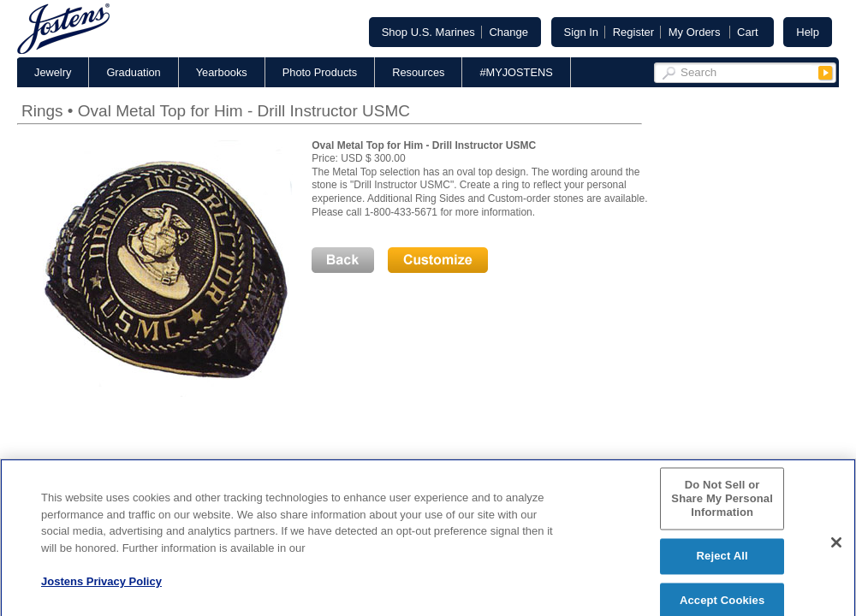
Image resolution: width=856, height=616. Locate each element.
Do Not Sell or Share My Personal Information (722, 504)
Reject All (722, 561)
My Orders (695, 32)
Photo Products (320, 72)
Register (633, 32)
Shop (428, 32)
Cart (748, 32)
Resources (418, 72)
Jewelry (53, 72)
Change (508, 32)
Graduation (133, 72)
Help (808, 32)
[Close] (836, 548)
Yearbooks (222, 72)
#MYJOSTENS (516, 72)
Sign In (581, 32)
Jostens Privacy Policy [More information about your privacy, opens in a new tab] (101, 586)
